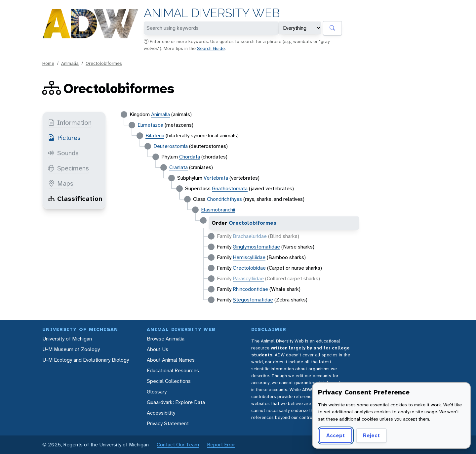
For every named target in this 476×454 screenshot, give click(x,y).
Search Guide (211, 48)
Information (70, 122)
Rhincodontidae (250, 289)
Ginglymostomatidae (256, 247)
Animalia (70, 63)
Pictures (64, 138)
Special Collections (169, 381)
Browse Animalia (166, 339)
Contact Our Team (178, 445)
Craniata (178, 167)
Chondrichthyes (224, 199)
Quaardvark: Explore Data (176, 402)
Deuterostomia (171, 146)
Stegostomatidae (253, 300)
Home (48, 63)
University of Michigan (67, 339)
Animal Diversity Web (212, 13)
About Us (158, 349)
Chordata (190, 157)
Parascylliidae (248, 278)
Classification (75, 199)
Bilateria (155, 136)
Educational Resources (173, 370)
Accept (336, 435)
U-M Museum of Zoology (71, 349)
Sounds (63, 153)
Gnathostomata (230, 188)
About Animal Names (171, 360)
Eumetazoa (150, 125)
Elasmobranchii (218, 210)
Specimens (68, 168)
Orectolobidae (249, 268)
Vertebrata (216, 178)
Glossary (157, 392)
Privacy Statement (168, 423)
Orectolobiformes (104, 63)
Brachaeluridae (250, 236)
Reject (371, 435)
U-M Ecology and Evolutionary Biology (86, 360)
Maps (61, 183)
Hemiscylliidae (249, 257)
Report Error (221, 445)
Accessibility (161, 413)
